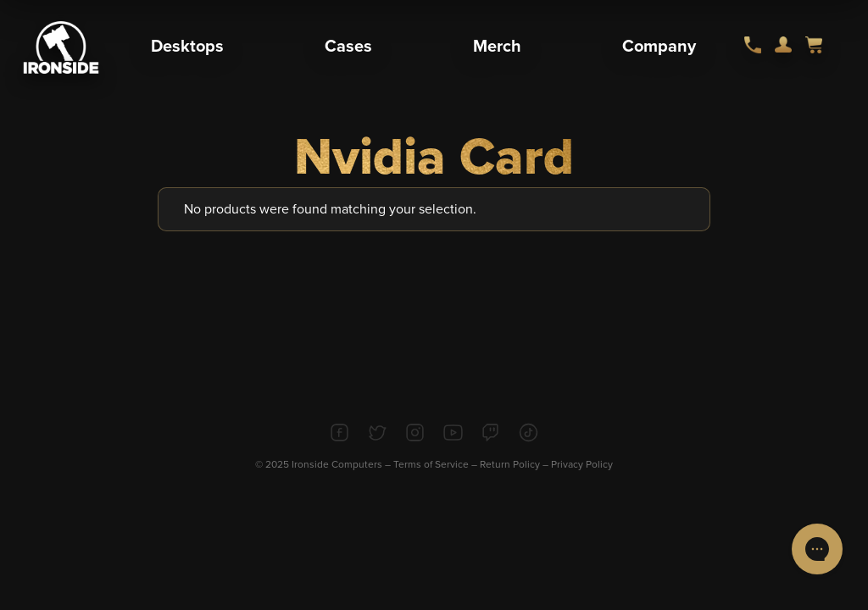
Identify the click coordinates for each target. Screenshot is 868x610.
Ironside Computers (337, 464)
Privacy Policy (582, 464)
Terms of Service (431, 464)
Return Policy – (515, 464)
